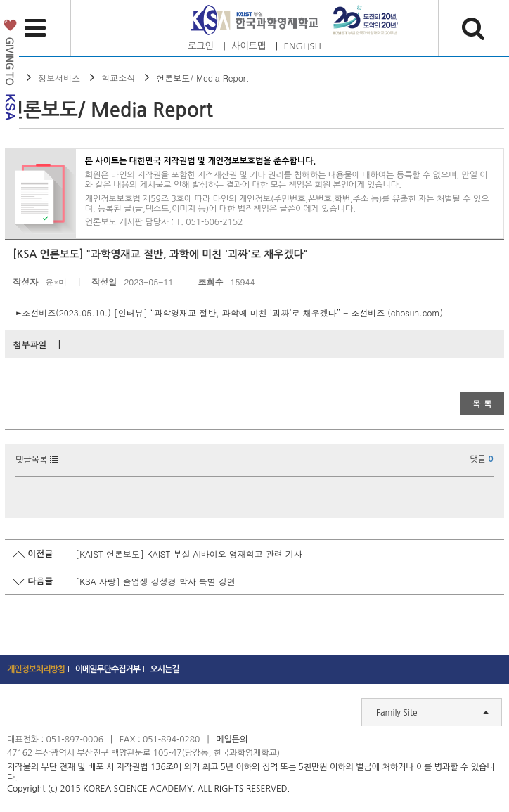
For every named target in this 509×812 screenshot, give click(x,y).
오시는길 (165, 669)
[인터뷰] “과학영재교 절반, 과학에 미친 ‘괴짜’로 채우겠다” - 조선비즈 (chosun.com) (278, 312)
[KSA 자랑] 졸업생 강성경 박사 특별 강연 (155, 581)
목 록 (482, 403)
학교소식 (118, 78)
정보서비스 (59, 78)
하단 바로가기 (0, 0)
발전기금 (9, 73)
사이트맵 (249, 46)
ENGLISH (303, 46)
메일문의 (232, 740)
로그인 (201, 46)
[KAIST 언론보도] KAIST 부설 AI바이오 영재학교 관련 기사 (188, 554)
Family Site (432, 712)
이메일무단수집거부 (108, 669)
